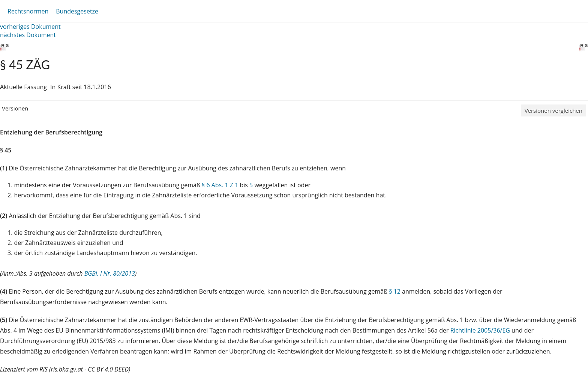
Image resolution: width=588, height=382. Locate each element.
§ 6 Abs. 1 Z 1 (220, 185)
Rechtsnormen (28, 11)
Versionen (15, 108)
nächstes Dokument (28, 35)
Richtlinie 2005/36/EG (481, 330)
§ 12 (395, 291)
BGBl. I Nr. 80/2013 (110, 273)
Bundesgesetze (77, 11)
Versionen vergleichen (553, 110)
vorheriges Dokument (30, 27)
